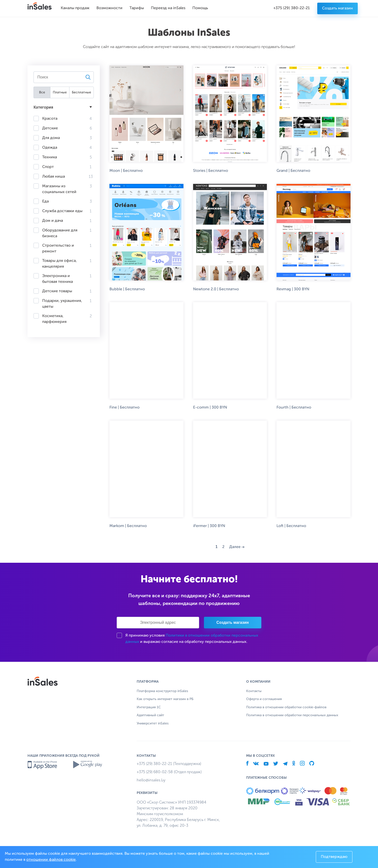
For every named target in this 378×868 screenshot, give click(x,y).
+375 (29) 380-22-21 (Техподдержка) (169, 764)
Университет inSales (153, 723)
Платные (60, 92)
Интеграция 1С (149, 707)
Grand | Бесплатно (293, 171)
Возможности (109, 8)
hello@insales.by (151, 780)
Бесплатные (81, 92)
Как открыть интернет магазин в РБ (165, 699)
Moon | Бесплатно (126, 171)
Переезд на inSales (168, 8)
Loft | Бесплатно (291, 526)
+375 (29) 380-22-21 (292, 8)
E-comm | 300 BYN (210, 408)
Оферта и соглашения (264, 699)
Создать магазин (337, 8)
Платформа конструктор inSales (162, 691)
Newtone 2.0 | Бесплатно (216, 289)
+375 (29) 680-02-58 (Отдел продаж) (169, 772)
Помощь (200, 8)
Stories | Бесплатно (211, 171)
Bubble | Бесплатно (127, 289)
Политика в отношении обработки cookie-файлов (286, 707)
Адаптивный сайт (150, 715)
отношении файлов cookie (51, 860)
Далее (237, 547)
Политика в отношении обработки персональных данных (292, 715)
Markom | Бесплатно (128, 526)
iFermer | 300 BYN (209, 526)
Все (42, 92)
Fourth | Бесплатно (294, 408)
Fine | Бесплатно (125, 408)
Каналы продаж (75, 8)
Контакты (254, 691)
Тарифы (137, 8)
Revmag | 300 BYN (293, 289)
